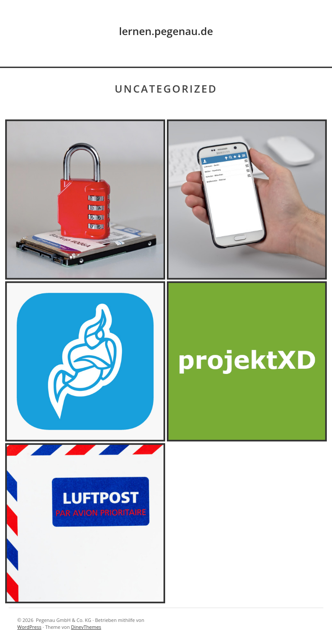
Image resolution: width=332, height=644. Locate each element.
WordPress (29, 627)
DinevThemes (86, 627)
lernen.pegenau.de (166, 31)
